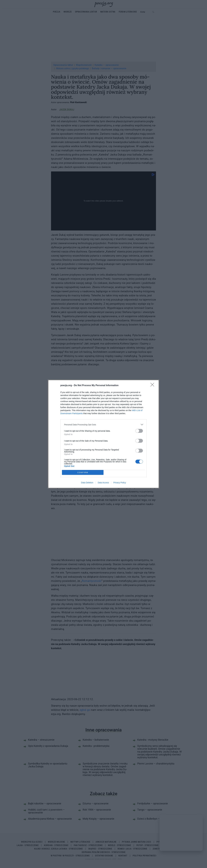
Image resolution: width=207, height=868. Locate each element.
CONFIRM (83, 472)
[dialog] (103, 434)
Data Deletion (87, 483)
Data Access (103, 483)
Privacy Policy (120, 483)
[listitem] (103, 425)
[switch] (139, 431)
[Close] (153, 386)
